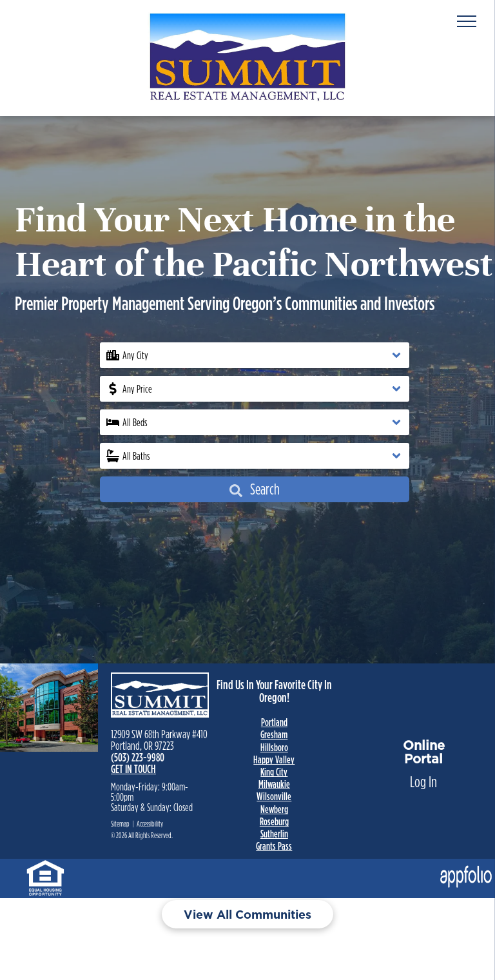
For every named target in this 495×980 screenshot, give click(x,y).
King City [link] (274, 772)
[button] (255, 355)
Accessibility (150, 824)
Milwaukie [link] (274, 784)
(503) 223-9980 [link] (138, 757)
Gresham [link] (274, 734)
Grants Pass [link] (274, 846)
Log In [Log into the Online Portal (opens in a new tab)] (423, 782)
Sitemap (120, 824)
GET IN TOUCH (133, 769)
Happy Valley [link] (274, 759)
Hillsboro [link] (274, 747)
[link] (45, 870)
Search (255, 489)
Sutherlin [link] (274, 834)
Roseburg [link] (274, 821)
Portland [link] (274, 722)
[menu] (467, 21)
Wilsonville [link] (274, 796)
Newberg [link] (274, 809)
